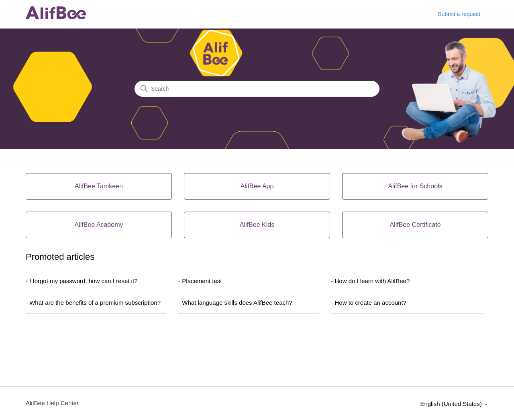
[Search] (257, 89)
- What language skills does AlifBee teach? (235, 303)
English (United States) (454, 404)
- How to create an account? (369, 303)
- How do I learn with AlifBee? (370, 281)
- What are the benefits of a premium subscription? (93, 303)
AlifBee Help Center (52, 403)
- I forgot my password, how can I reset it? (82, 281)
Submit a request (459, 14)
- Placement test (200, 281)
